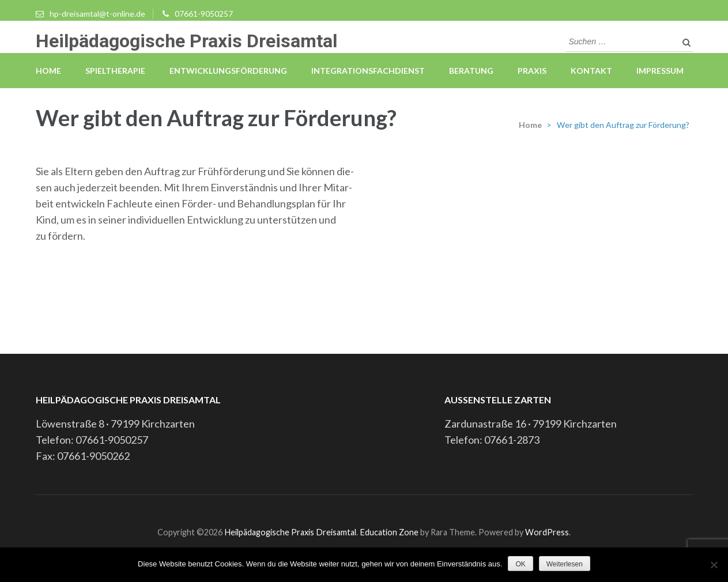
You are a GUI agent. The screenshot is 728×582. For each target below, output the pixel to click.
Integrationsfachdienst (368, 71)
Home (48, 71)
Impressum (660, 71)
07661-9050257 (204, 14)
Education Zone (390, 532)
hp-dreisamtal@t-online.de (97, 14)
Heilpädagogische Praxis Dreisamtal (186, 41)
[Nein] (714, 565)
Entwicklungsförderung (228, 71)
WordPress (547, 532)
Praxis (532, 71)
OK (520, 564)
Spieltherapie (115, 71)
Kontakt (591, 71)
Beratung (471, 71)
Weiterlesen (565, 564)
